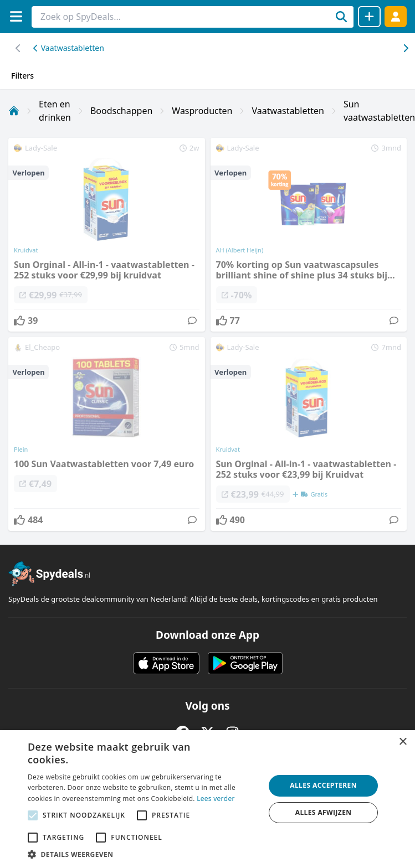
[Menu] (16, 16)
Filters (22, 76)
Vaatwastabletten (69, 48)
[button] (143, 854)
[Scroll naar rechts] (18, 48)
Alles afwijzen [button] (324, 812)
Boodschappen (121, 111)
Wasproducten (202, 111)
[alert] (207, 799)
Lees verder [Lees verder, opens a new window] (216, 799)
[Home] (14, 111)
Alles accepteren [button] (323, 785)
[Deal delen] (369, 17)
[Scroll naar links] (405, 48)
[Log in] (396, 16)
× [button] (403, 742)
